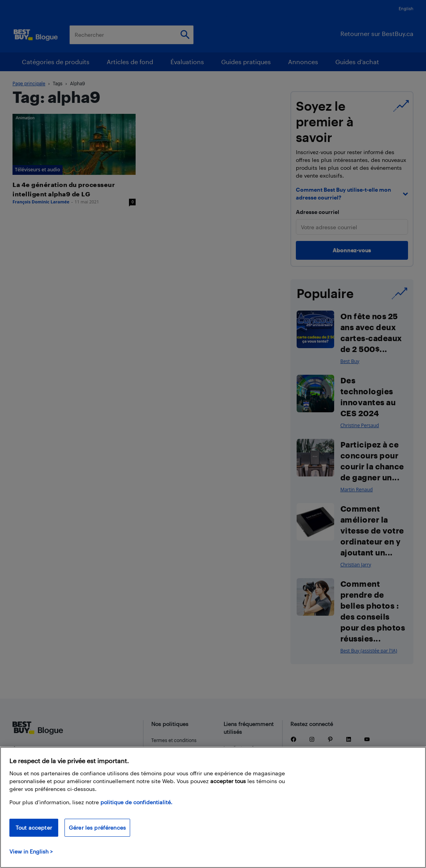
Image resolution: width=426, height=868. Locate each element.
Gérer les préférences (97, 828)
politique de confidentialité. (136, 802)
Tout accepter (34, 828)
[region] (213, 807)
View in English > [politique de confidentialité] (31, 851)
